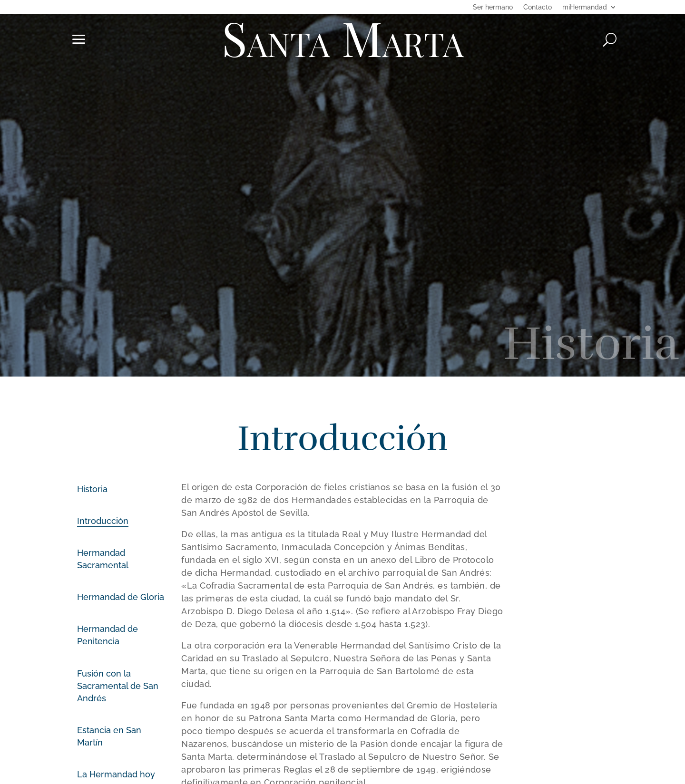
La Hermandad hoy (116, 774)
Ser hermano (493, 7)
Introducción (103, 521)
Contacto (538, 7)
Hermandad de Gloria (121, 597)
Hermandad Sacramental (103, 559)
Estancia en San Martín (109, 736)
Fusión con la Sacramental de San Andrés (118, 686)
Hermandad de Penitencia (108, 635)
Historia (92, 489)
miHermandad (585, 7)
